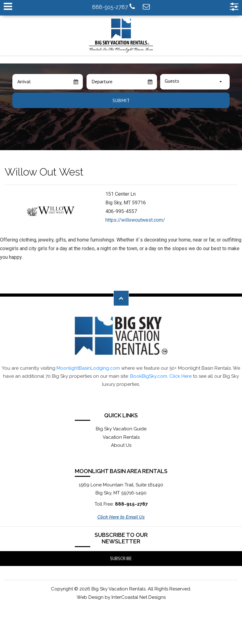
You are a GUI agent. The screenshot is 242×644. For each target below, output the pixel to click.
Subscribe (121, 558)
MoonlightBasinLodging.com (88, 368)
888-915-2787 (114, 7)
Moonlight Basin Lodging (121, 36)
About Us (121, 445)
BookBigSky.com (149, 376)
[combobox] (195, 82)
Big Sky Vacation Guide (121, 429)
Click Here (180, 376)
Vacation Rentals (121, 437)
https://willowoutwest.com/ (135, 220)
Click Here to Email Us (121, 517)
